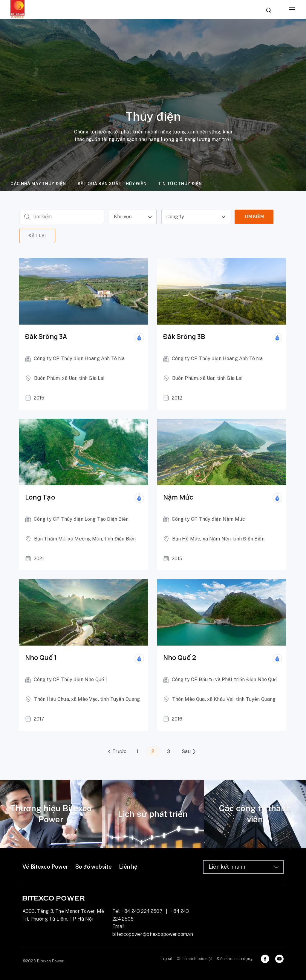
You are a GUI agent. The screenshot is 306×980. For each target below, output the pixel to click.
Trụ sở (167, 959)
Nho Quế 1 (41, 658)
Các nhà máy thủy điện (38, 184)
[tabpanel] (51, 814)
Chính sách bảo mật (194, 959)
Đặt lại (37, 236)
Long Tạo (40, 497)
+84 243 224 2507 (142, 911)
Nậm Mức (178, 497)
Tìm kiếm (254, 216)
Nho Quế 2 (180, 658)
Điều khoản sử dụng (235, 959)
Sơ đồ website (94, 867)
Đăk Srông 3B (184, 337)
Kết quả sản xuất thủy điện (112, 184)
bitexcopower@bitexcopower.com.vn (153, 934)
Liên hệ (128, 867)
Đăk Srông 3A (46, 337)
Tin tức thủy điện (180, 184)
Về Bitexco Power (45, 867)
